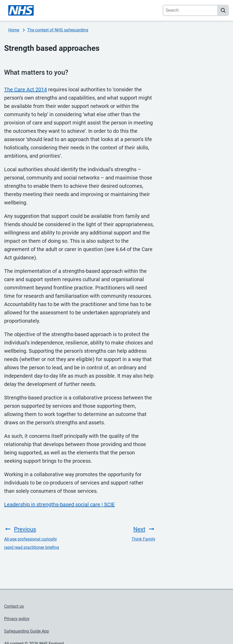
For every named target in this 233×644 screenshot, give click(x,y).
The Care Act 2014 (26, 89)
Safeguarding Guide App (27, 631)
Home (14, 30)
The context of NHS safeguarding (58, 30)
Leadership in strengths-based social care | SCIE (59, 504)
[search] (223, 10)
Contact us (14, 606)
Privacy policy (17, 619)
